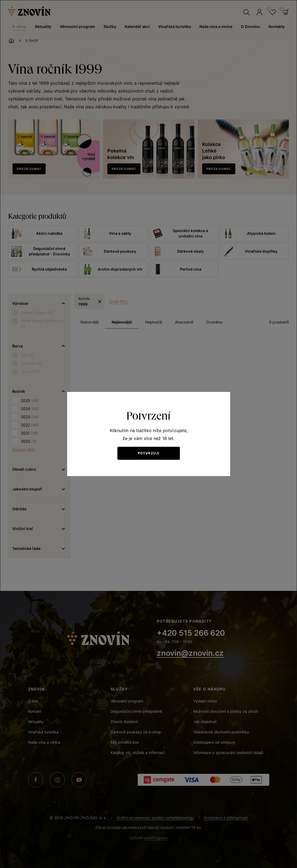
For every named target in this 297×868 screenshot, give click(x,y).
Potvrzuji (149, 453)
